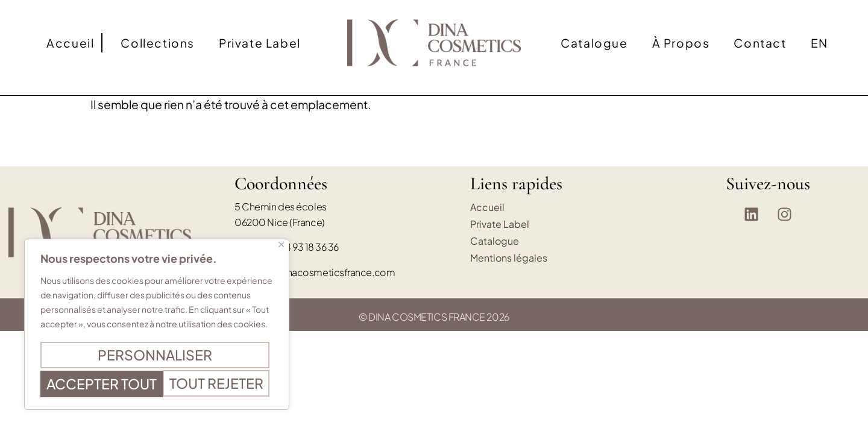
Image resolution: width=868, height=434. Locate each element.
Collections (158, 43)
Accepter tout (157, 384)
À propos (681, 43)
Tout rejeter (154, 357)
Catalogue (594, 43)
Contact (760, 43)
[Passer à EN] (819, 43)
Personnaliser (155, 331)
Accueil (70, 43)
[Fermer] (281, 222)
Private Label (260, 43)
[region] (157, 313)
